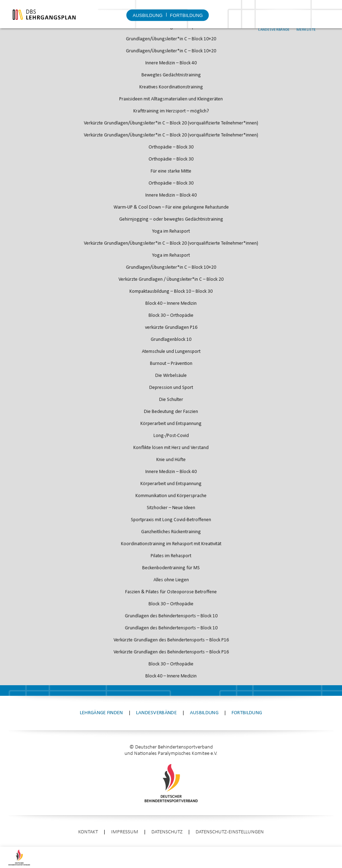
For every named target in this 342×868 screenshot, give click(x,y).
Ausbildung (148, 16)
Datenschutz (167, 832)
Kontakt (88, 832)
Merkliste (320, 21)
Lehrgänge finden (102, 713)
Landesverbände (288, 21)
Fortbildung (186, 16)
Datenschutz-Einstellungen (230, 832)
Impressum (125, 832)
